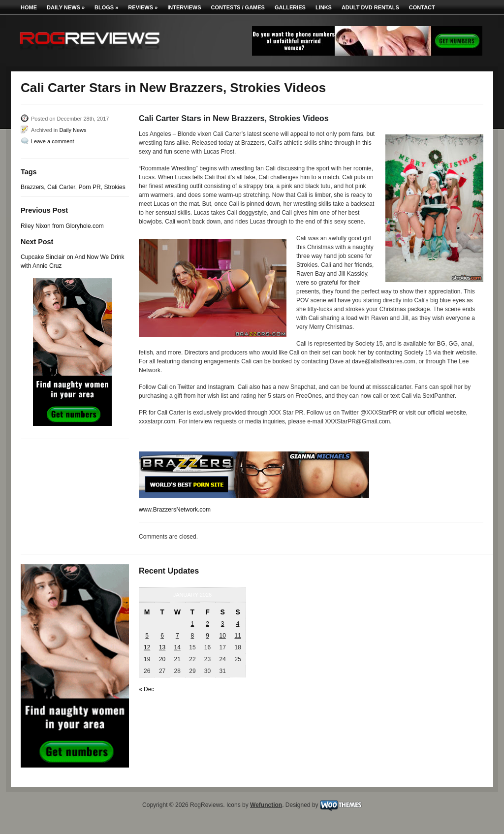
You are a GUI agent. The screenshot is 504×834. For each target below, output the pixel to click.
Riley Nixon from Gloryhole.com (62, 226)
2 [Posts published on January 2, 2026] (207, 624)
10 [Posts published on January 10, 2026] (222, 636)
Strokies (114, 187)
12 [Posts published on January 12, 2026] (147, 647)
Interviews (184, 7)
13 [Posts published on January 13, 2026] (162, 647)
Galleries (290, 7)
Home (29, 7)
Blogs (106, 7)
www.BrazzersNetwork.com (175, 510)
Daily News (66, 7)
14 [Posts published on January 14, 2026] (177, 647)
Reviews (143, 7)
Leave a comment (52, 141)
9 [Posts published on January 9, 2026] (207, 636)
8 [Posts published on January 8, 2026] (193, 636)
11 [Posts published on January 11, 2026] (237, 636)
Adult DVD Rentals (370, 7)
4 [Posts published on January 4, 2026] (238, 624)
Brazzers (32, 187)
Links (324, 7)
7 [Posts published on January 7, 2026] (177, 636)
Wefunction (266, 805)
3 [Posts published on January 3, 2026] (223, 624)
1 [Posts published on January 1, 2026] (193, 624)
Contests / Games (238, 7)
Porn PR (89, 187)
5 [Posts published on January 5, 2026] (147, 636)
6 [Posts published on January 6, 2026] (162, 636)
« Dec (146, 689)
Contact (422, 7)
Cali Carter (61, 187)
